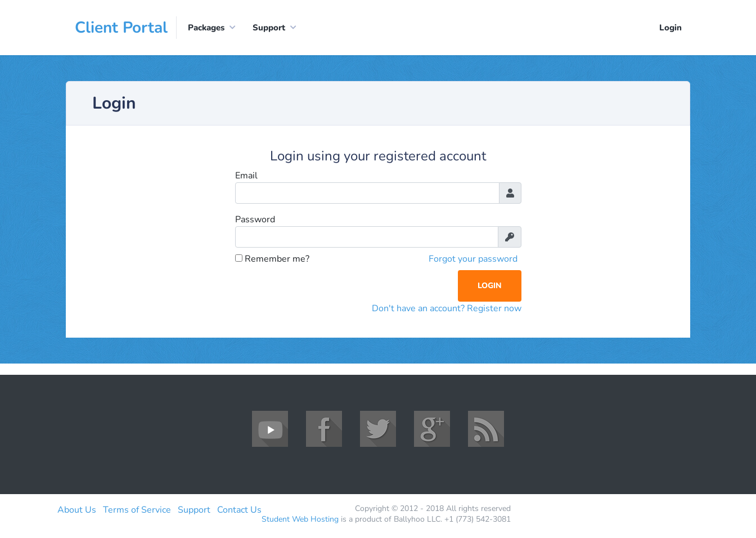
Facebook (324, 429)
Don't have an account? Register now (447, 308)
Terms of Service (137, 510)
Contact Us (239, 510)
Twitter (378, 429)
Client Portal (121, 28)
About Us (77, 510)
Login (670, 28)
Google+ (432, 429)
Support (194, 510)
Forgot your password (473, 259)
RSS (486, 429)
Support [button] (269, 28)
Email (246, 176)
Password (255, 219)
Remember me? (272, 259)
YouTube (270, 429)
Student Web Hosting (300, 519)
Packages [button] (206, 28)
